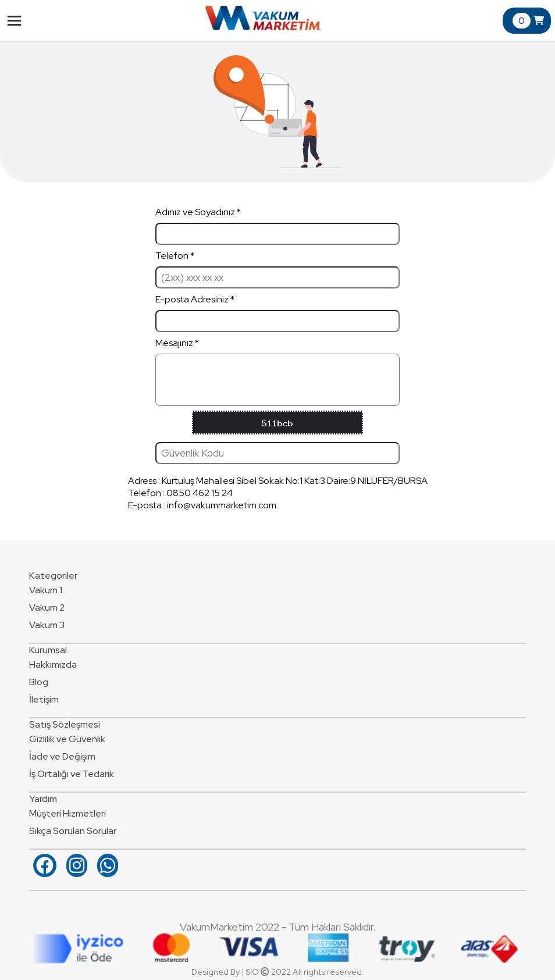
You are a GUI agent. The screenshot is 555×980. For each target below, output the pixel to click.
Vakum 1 (46, 590)
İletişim (44, 699)
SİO (252, 972)
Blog (39, 682)
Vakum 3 (47, 625)
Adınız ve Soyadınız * (277, 225)
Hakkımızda (53, 664)
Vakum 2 (47, 607)
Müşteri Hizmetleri (67, 813)
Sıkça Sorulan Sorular (73, 831)
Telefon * (277, 269)
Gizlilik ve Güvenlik (67, 739)
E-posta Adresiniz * (277, 313)
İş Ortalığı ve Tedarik (72, 774)
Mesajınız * (277, 371)
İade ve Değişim (62, 756)
